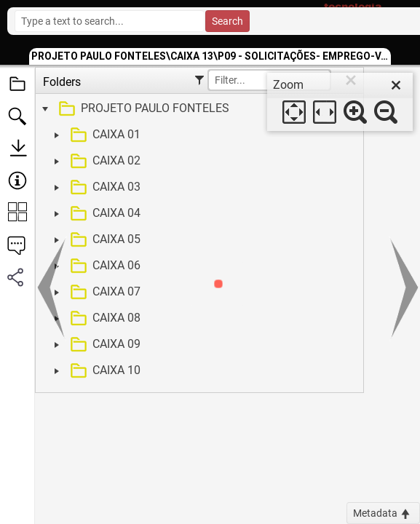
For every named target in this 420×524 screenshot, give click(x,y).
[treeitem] (198, 109)
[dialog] (340, 102)
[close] (396, 85)
